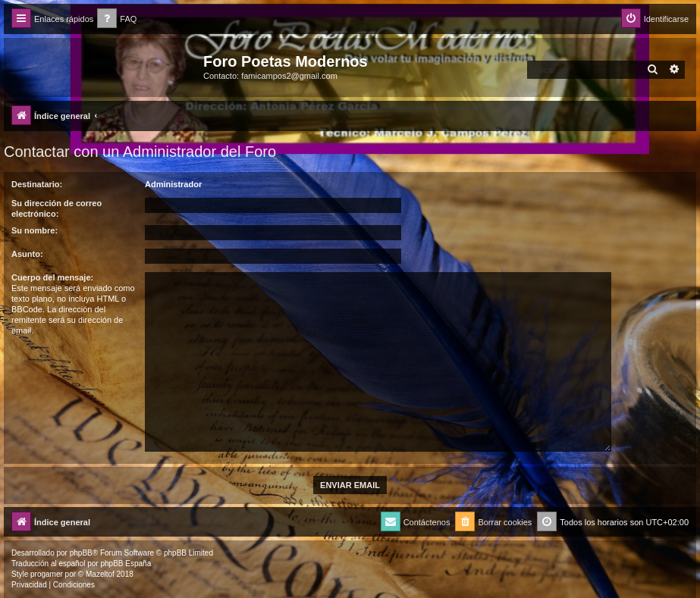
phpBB (81, 553)
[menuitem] (117, 19)
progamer (47, 574)
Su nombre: (35, 230)
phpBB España (126, 564)
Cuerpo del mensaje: (52, 277)
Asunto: (27, 254)
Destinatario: (37, 184)
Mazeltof (100, 574)
